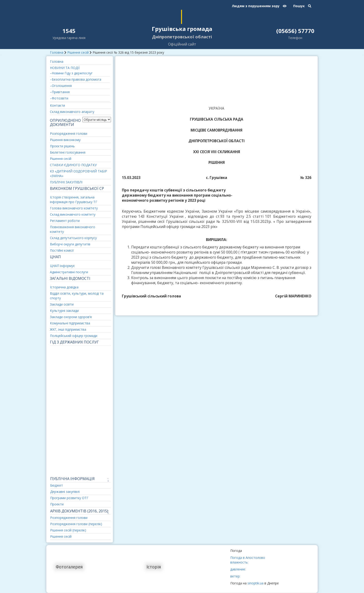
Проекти (57, 504)
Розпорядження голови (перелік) (76, 524)
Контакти (57, 105)
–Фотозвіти (59, 98)
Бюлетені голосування (68, 152)
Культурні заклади (64, 311)
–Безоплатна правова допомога (76, 79)
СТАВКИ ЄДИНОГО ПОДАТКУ (73, 165)
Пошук (302, 6)
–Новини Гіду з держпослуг (71, 73)
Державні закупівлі (65, 492)
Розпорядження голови (69, 133)
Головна (57, 52)
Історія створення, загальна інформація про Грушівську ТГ (74, 199)
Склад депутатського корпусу (73, 238)
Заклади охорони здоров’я (71, 317)
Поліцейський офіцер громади (74, 336)
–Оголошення (61, 86)
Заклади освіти (62, 304)
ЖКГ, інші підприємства (68, 329)
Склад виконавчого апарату (72, 112)
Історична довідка (64, 287)
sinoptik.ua (255, 583)
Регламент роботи (65, 221)
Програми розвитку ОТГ (69, 498)
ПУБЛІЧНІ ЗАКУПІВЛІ (66, 182)
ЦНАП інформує (62, 266)
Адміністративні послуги (69, 272)
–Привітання (60, 92)
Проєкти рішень (62, 146)
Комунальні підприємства (70, 323)
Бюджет (57, 485)
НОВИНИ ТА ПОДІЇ (65, 68)
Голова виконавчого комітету (74, 208)
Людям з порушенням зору (259, 6)
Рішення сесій (78, 52)
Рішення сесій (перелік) (68, 530)
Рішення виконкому (65, 140)
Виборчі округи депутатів (70, 244)
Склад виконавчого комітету (73, 214)
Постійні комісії (62, 250)
